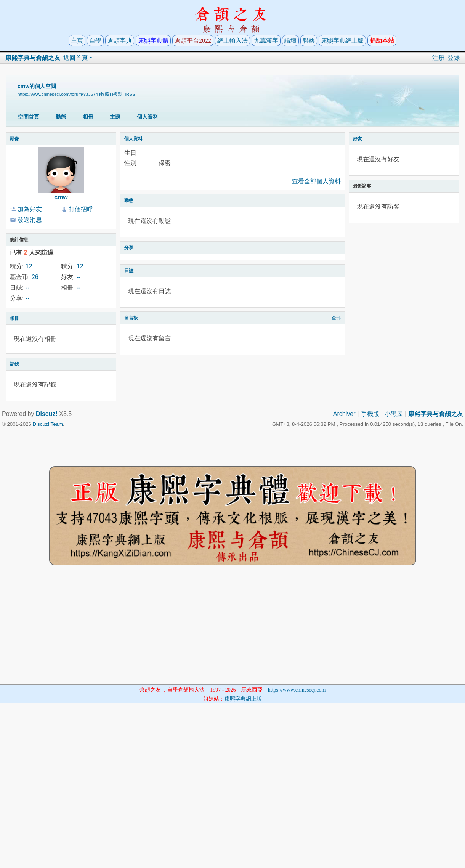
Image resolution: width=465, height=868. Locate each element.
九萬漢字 (266, 41)
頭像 (14, 139)
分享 (129, 248)
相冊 (88, 117)
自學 (95, 41)
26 (35, 277)
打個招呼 (81, 209)
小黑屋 (394, 414)
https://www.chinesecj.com (297, 690)
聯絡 (309, 41)
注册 (438, 58)
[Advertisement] (232, 631)
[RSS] (131, 94)
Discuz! (47, 414)
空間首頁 (29, 117)
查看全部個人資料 (316, 181)
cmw (61, 197)
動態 (61, 117)
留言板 (131, 318)
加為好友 (30, 209)
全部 (336, 318)
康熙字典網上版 (342, 41)
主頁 (77, 41)
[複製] (118, 94)
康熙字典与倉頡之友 (33, 58)
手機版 (370, 414)
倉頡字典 (120, 41)
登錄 (454, 58)
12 (29, 266)
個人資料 (148, 117)
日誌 (129, 271)
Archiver (344, 414)
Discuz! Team (48, 424)
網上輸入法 (232, 41)
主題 (115, 117)
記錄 (14, 364)
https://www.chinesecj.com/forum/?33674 (58, 94)
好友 (358, 139)
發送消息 (30, 220)
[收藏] (105, 94)
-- (79, 277)
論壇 (290, 41)
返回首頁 (75, 58)
